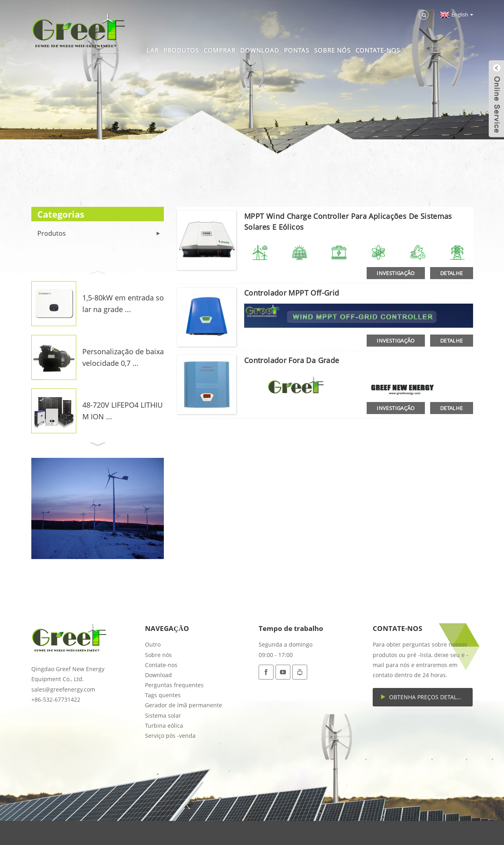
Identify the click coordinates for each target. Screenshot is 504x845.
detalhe (452, 273)
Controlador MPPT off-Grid (292, 293)
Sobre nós (332, 50)
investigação (396, 273)
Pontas (297, 50)
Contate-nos (378, 50)
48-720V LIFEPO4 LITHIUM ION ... (122, 411)
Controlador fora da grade (292, 360)
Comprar (219, 50)
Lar (153, 50)
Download (260, 50)
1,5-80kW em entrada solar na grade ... (123, 303)
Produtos (181, 50)
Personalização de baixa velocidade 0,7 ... (123, 357)
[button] (98, 271)
